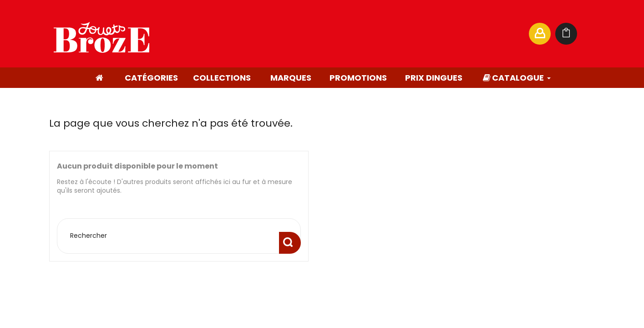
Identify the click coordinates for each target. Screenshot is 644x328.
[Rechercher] (433, 34)
